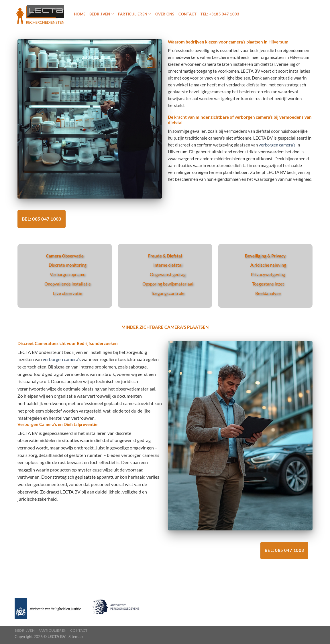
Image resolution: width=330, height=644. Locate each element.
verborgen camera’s (277, 145)
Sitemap (76, 636)
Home (80, 14)
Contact (188, 14)
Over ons (165, 14)
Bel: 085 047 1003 (42, 219)
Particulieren (135, 14)
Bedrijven (102, 14)
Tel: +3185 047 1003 (220, 14)
